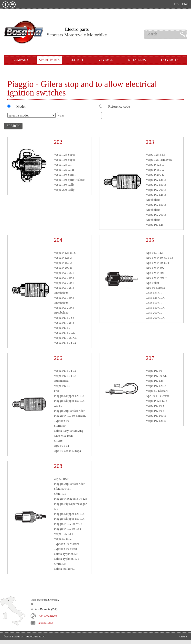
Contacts (170, 60)
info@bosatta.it (45, 623)
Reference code (119, 106)
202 (58, 142)
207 (150, 358)
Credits (183, 636)
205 (150, 240)
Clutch (76, 60)
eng (185, 4)
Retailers (137, 60)
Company (21, 60)
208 (58, 466)
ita (176, 4)
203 (150, 142)
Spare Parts (49, 60)
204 (58, 240)
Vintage (105, 60)
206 (58, 358)
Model (21, 106)
